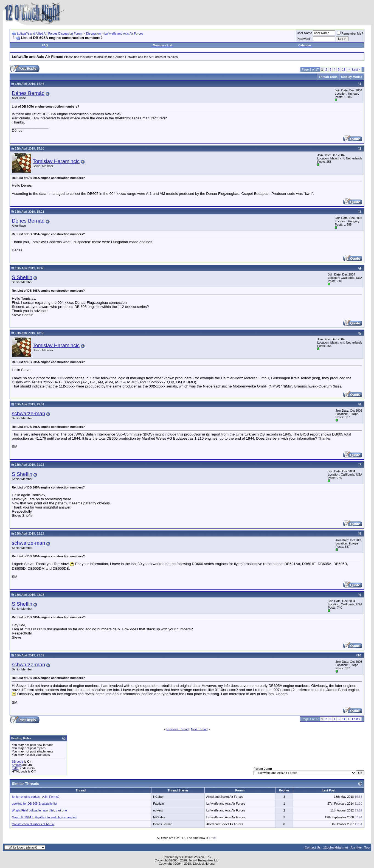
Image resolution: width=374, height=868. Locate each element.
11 (344, 69)
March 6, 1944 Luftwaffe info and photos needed (44, 817)
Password (303, 39)
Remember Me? (350, 33)
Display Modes (352, 77)
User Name (305, 33)
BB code (18, 762)
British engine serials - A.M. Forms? (36, 797)
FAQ (45, 45)
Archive (356, 847)
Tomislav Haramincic (56, 161)
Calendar (305, 45)
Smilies (17, 765)
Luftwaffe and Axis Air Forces (124, 33)
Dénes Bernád (28, 93)
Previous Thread (178, 729)
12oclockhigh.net (336, 847)
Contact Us (313, 847)
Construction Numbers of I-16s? (33, 824)
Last (356, 69)
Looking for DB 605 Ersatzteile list (34, 804)
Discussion (93, 33)
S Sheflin (22, 277)
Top (367, 847)
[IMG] (16, 768)
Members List (163, 45)
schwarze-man (28, 413)
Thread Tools (328, 77)
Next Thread (199, 729)
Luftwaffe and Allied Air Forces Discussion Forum (50, 33)
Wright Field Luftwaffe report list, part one (39, 810)
